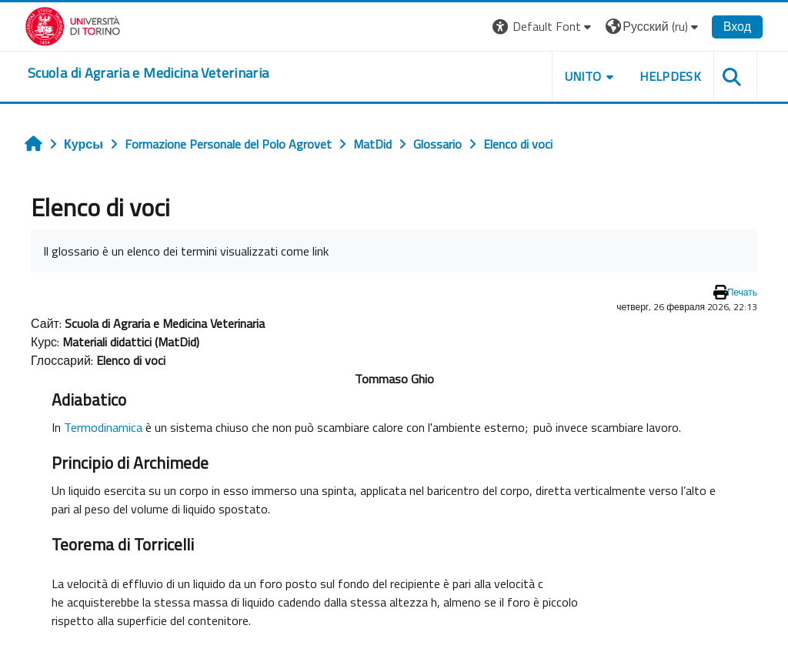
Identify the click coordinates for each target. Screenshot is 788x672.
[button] (544, 27)
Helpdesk (670, 76)
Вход (737, 26)
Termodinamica (103, 427)
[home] (148, 73)
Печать (742, 292)
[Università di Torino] (73, 25)
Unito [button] (583, 76)
